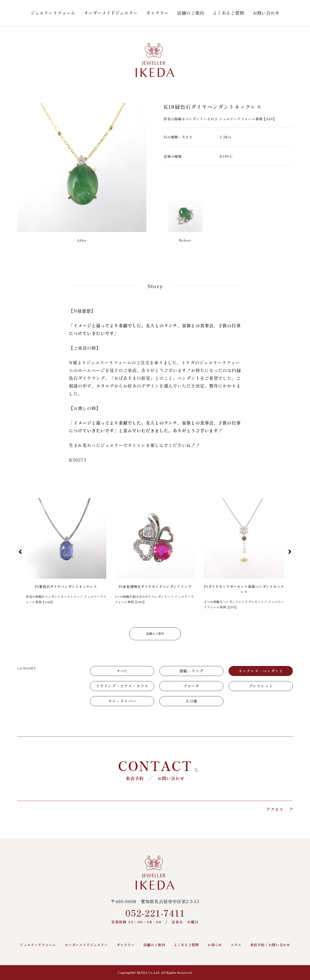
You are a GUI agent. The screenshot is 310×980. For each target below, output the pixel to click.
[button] (20, 552)
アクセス (279, 809)
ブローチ (191, 686)
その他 (191, 701)
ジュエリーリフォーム (53, 13)
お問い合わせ (266, 13)
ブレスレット (261, 686)
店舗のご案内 (191, 13)
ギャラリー (157, 13)
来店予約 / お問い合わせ (270, 945)
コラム (236, 945)
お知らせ (215, 945)
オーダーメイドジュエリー (111, 13)
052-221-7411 (155, 916)
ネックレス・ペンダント (261, 671)
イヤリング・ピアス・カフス (122, 686)
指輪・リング (191, 671)
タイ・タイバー (122, 701)
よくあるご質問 (228, 13)
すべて (122, 671)
